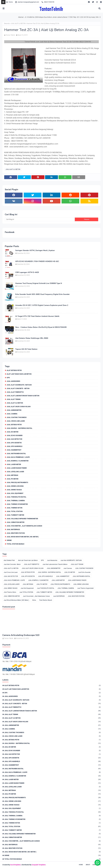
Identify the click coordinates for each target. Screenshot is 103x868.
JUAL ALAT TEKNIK (14, 399)
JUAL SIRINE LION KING (15, 486)
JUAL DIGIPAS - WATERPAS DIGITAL (20, 428)
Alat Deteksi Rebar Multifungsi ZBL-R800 (32, 338)
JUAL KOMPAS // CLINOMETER (18, 461)
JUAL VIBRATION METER (16, 522)
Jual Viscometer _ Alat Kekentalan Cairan (24, 526)
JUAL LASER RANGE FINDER (17, 468)
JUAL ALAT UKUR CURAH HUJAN (19, 407)
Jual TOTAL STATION (15, 511)
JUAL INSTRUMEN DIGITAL (16, 454)
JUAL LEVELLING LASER (15, 472)
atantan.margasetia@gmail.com (27, 2)
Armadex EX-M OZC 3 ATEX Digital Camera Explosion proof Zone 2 (42, 305)
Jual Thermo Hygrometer (17, 504)
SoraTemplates (15, 865)
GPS (8, 378)
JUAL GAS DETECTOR (14, 439)
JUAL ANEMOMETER (14, 410)
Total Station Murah (15, 544)
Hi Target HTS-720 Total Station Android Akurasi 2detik (37, 316)
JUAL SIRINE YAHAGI (14, 490)
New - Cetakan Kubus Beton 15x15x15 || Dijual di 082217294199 (41, 327)
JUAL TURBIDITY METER (15, 515)
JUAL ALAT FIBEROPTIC (15, 392)
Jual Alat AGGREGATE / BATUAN (19, 385)
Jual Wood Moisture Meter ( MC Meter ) (23, 537)
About (88, 865)
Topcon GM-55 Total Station (26, 349)
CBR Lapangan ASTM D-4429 (27, 272)
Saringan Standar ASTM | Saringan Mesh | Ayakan (35, 250)
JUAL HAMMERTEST (14, 450)
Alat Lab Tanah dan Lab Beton (19, 374)
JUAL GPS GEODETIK (14, 443)
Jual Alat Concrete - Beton (18, 388)
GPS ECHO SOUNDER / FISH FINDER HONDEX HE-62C (37, 261)
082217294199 (48, 2)
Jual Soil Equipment (15, 493)
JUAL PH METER (13, 479)
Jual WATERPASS (13, 529)
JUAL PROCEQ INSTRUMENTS (17, 482)
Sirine (9, 540)
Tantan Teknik (10, 35)
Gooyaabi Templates (39, 865)
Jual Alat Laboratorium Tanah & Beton (23, 396)
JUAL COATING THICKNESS (17, 417)
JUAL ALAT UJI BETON (18, 24)
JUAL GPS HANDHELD (15, 446)
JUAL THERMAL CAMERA (16, 501)
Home (9, 2)
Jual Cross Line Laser (16, 421)
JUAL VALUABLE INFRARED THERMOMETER (22, 519)
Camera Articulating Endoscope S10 (21, 635)
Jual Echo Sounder (15, 435)
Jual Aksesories (13, 381)
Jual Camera (12, 414)
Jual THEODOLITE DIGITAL (17, 497)
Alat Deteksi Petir (14, 370)
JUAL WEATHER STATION (16, 533)
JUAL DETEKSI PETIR (14, 425)
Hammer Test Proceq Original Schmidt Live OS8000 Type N (39, 283)
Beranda (7, 24)
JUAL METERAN (12, 475)
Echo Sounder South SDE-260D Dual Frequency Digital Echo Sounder (42, 294)
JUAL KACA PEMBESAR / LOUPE (18, 457)
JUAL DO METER (13, 432)
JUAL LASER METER (14, 464)
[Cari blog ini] (40, 219)
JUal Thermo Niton (15, 508)
